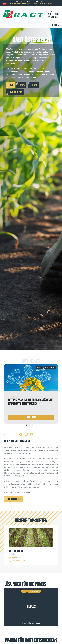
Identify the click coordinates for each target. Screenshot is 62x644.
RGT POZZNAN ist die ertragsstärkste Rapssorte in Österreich (30, 403)
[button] (5, 546)
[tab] (26, 427)
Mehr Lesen (31, 419)
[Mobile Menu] (55, 26)
